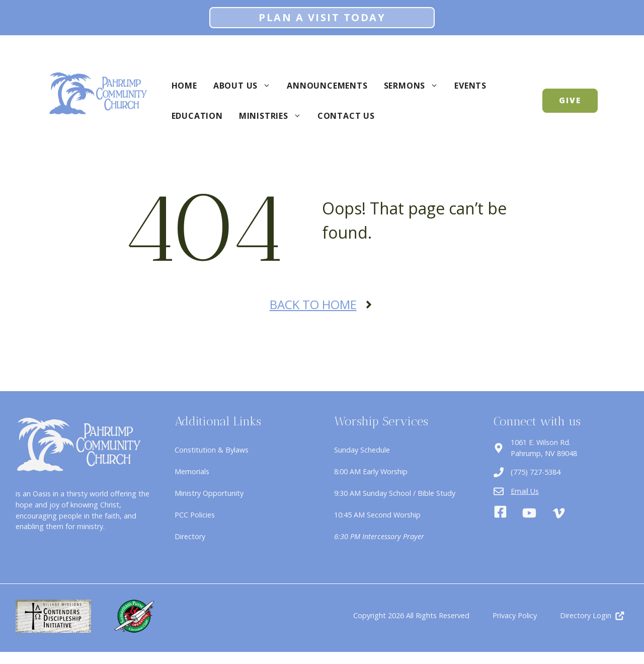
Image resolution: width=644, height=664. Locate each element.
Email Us (525, 491)
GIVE (570, 100)
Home (184, 86)
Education (197, 116)
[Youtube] (529, 513)
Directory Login (586, 615)
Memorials (192, 471)
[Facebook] (500, 513)
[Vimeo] (559, 513)
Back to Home (313, 304)
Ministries (274, 116)
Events (470, 86)
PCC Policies (195, 515)
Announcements (327, 86)
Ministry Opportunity (209, 493)
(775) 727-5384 (536, 472)
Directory (190, 536)
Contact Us (346, 116)
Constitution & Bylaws (212, 450)
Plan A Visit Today (322, 17)
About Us (246, 86)
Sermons (415, 86)
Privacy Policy (515, 615)
